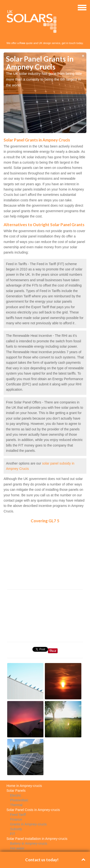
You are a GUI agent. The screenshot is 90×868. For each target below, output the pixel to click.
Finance (16, 819)
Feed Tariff (18, 815)
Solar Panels (16, 791)
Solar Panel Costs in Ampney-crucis (33, 810)
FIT (13, 834)
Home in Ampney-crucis (24, 786)
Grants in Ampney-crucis (28, 824)
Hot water (17, 848)
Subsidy (16, 829)
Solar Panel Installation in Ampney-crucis (37, 839)
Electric (16, 795)
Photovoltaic (19, 800)
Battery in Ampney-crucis (29, 843)
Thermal (16, 805)
